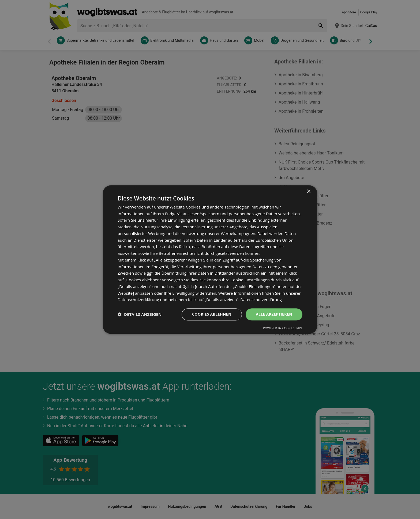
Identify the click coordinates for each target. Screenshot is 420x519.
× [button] (308, 192)
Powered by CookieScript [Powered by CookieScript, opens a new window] (283, 328)
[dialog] (210, 259)
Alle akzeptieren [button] (274, 314)
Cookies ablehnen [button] (212, 314)
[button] (140, 315)
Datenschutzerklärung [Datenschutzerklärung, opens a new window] (261, 300)
